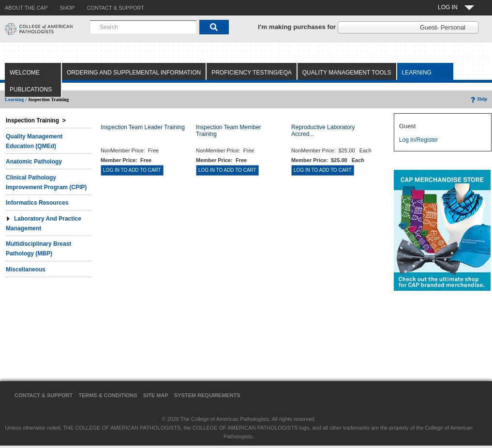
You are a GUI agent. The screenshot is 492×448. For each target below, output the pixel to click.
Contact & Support (44, 395)
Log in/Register (419, 140)
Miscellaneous (26, 269)
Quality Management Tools (347, 73)
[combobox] (143, 27)
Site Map (156, 395)
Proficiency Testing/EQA (252, 73)
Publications (31, 90)
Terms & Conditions (108, 395)
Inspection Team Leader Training (143, 127)
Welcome (25, 73)
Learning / (16, 99)
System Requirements (207, 395)
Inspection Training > (36, 120)
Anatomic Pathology (34, 162)
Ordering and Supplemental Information (134, 73)
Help (478, 99)
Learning (417, 73)
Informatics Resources (37, 203)
